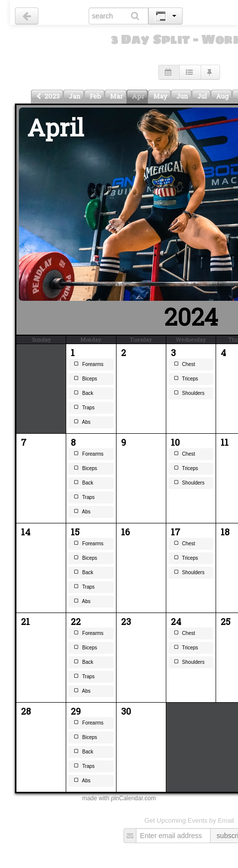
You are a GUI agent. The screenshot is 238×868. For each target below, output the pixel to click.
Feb (95, 96)
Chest (184, 365)
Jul (202, 96)
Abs (82, 423)
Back (83, 394)
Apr (138, 96)
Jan (75, 96)
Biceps (85, 379)
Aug (222, 96)
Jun (182, 96)
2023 (48, 96)
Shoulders (189, 394)
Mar (117, 96)
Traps (84, 408)
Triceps (186, 379)
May (160, 96)
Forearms (89, 365)
